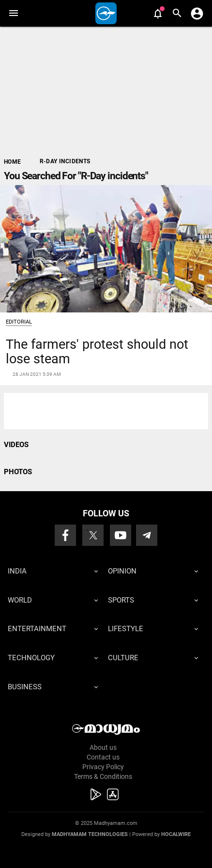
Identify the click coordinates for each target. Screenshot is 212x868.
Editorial (19, 322)
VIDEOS (16, 445)
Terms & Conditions (103, 776)
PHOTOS (18, 472)
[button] (13, 13)
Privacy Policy (103, 767)
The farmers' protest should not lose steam (97, 351)
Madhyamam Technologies (90, 834)
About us (103, 747)
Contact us (103, 757)
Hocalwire (176, 834)
